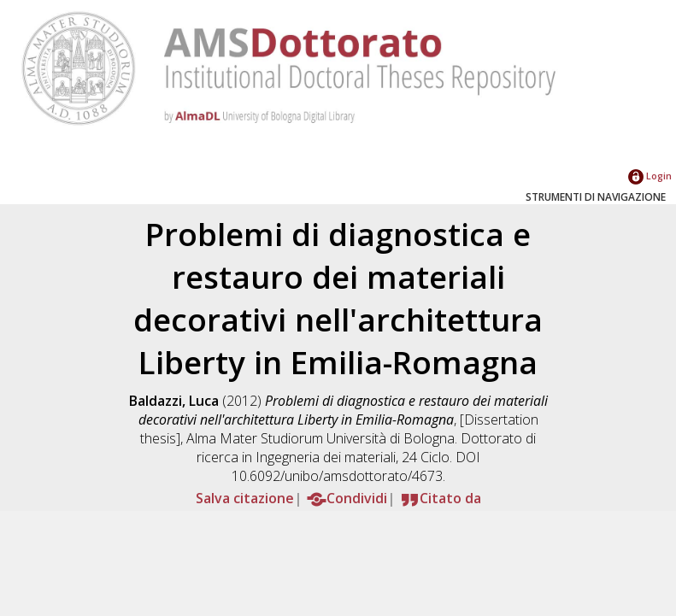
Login (650, 176)
